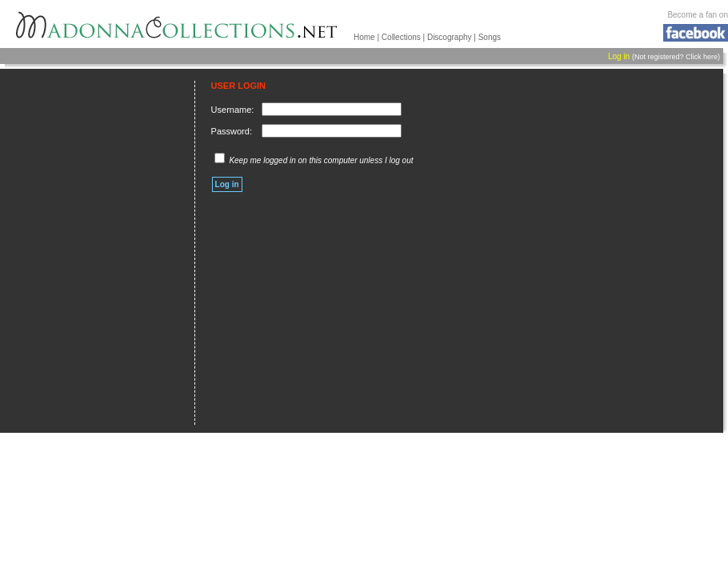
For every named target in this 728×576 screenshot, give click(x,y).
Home (364, 37)
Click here (702, 57)
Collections (401, 37)
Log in (619, 56)
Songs (490, 37)
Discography (450, 37)
